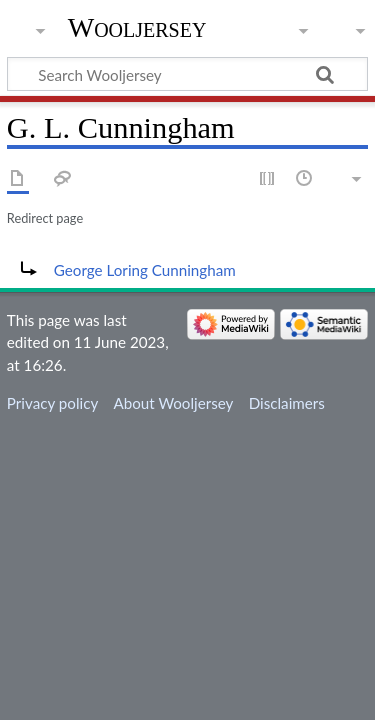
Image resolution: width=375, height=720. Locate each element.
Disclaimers (287, 403)
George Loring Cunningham (145, 270)
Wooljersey (137, 27)
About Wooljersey (173, 403)
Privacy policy (52, 403)
